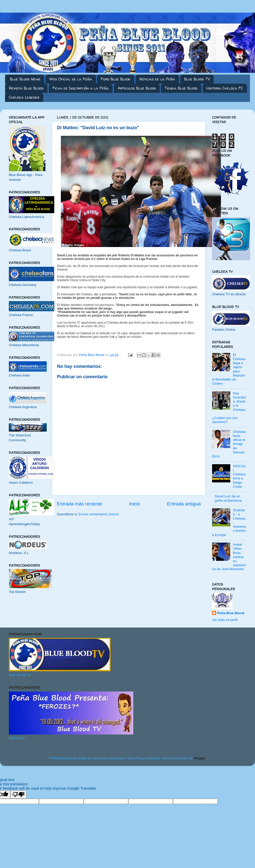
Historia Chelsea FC (225, 88)
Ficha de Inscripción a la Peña (81, 88)
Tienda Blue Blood (181, 88)
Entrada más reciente (80, 504)
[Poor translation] (18, 795)
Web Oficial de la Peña (71, 79)
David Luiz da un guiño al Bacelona (228, 498)
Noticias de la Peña (157, 79)
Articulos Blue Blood (137, 88)
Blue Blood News (25, 79)
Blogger (199, 758)
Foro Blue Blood (116, 79)
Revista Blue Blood (26, 88)
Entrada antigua (184, 504)
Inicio (135, 504)
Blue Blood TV (197, 79)
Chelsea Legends (24, 97)
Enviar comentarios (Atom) (99, 514)
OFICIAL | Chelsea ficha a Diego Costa (239, 476)
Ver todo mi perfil (225, 620)
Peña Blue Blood (231, 613)
